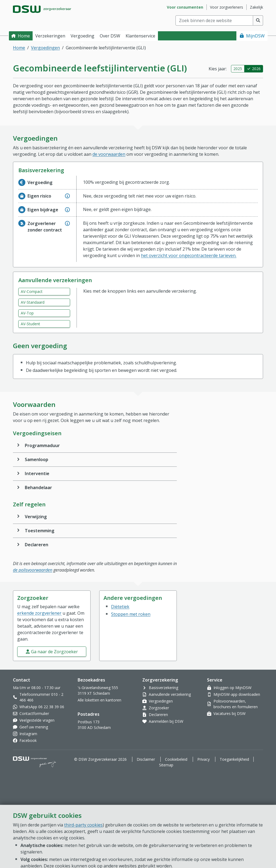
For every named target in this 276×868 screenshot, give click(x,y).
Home (24, 36)
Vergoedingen (45, 48)
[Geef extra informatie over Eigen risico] (67, 196)
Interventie (37, 473)
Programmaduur (42, 445)
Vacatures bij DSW (230, 713)
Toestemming (40, 531)
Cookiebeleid (176, 759)
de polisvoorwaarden (33, 570)
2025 (238, 69)
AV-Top (27, 313)
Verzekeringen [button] (50, 36)
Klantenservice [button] (140, 36)
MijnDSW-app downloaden (237, 694)
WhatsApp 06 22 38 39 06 (42, 707)
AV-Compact (32, 291)
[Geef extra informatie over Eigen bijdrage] (67, 210)
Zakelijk (256, 7)
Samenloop (37, 459)
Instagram (28, 734)
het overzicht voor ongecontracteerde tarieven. (189, 255)
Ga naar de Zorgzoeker (54, 652)
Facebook (28, 740)
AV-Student (30, 324)
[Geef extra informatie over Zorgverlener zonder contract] (67, 223)
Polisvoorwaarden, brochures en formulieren (236, 704)
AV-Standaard (33, 302)
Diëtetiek (120, 607)
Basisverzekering (163, 688)
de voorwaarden (109, 154)
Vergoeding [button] (82, 36)
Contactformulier (34, 713)
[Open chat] (250, 846)
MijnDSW (255, 36)
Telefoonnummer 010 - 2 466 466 (41, 697)
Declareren (37, 545)
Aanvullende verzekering (170, 694)
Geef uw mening (34, 727)
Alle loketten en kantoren (99, 700)
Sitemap (166, 765)
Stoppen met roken (131, 614)
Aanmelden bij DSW (166, 721)
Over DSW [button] (110, 36)
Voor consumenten (185, 7)
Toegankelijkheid (234, 759)
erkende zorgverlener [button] (39, 613)
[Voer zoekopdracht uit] (258, 20)
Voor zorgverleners (227, 7)
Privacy (203, 759)
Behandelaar (38, 487)
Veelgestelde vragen (37, 720)
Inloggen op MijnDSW (232, 688)
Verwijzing (36, 517)
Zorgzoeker (159, 708)
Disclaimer (146, 759)
